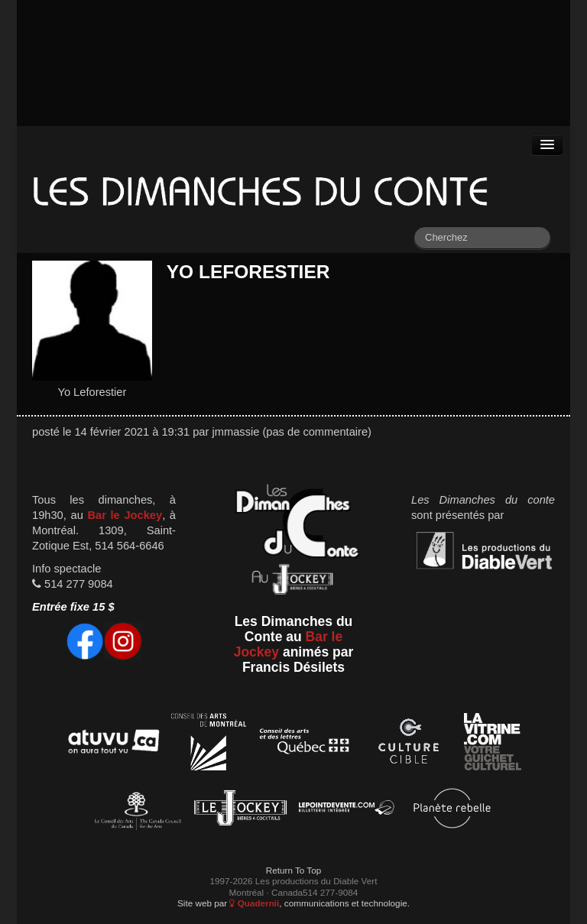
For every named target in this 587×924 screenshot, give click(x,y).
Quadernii (254, 903)
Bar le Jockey (125, 515)
